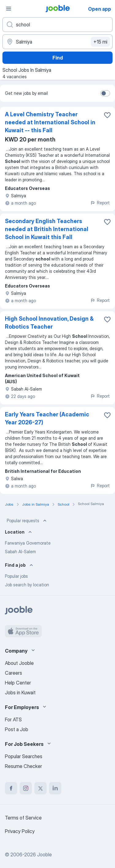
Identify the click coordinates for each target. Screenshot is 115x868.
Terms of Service (23, 818)
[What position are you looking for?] (57, 25)
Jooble (44, 854)
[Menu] (9, 9)
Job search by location (27, 585)
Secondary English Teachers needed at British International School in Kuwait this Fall (47, 229)
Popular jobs (16, 576)
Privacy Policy (20, 831)
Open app (100, 9)
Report (100, 203)
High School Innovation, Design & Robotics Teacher (49, 323)
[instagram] (26, 788)
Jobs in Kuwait (20, 692)
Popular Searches (24, 756)
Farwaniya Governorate (28, 543)
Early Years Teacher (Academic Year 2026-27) (47, 418)
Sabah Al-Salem (20, 552)
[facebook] (11, 788)
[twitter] (40, 788)
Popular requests (27, 521)
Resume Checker (23, 766)
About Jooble (19, 663)
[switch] (105, 93)
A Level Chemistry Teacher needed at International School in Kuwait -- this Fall (50, 122)
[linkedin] (55, 788)
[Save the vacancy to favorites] (107, 115)
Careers (13, 673)
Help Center (18, 683)
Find (58, 58)
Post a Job (17, 729)
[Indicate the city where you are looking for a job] (57, 42)
